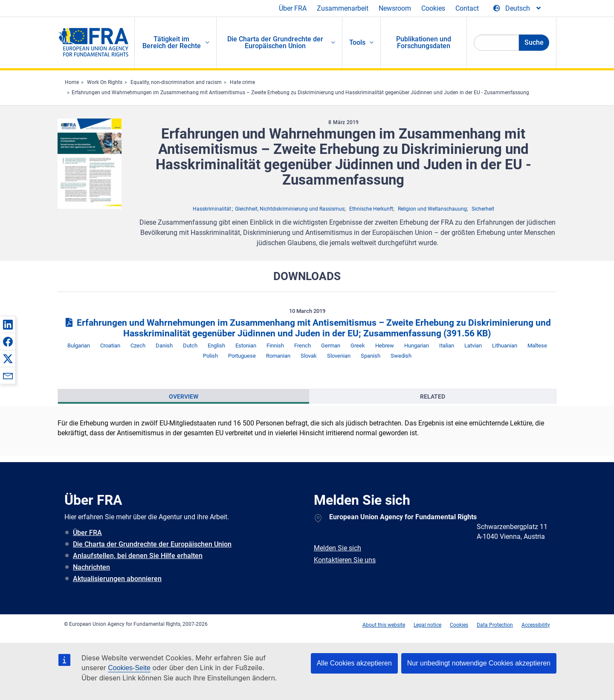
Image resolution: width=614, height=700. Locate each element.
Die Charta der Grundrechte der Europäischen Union (152, 544)
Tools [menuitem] (357, 42)
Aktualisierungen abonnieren (117, 579)
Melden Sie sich (337, 548)
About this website (384, 625)
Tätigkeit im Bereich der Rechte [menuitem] (172, 42)
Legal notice (427, 625)
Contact (467, 8)
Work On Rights (105, 82)
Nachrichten (91, 567)
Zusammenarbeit (343, 8)
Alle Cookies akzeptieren (354, 663)
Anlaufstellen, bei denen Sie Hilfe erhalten (138, 556)
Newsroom (395, 8)
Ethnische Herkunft (371, 209)
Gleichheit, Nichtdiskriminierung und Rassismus (290, 209)
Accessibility (536, 625)
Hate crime (242, 82)
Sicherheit (483, 209)
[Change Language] (518, 9)
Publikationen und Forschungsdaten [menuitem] (424, 42)
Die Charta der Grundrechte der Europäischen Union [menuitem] (275, 42)
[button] (8, 324)
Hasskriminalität (212, 209)
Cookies (433, 8)
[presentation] (184, 396)
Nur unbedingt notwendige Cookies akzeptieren (479, 663)
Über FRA (293, 8)
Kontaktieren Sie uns (345, 560)
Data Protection (495, 625)
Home (72, 82)
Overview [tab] (184, 396)
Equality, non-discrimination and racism (176, 82)
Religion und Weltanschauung (432, 209)
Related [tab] (433, 396)
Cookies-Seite (129, 668)
